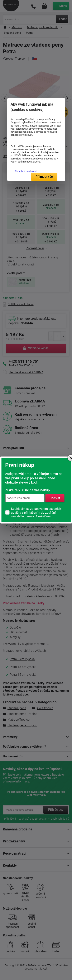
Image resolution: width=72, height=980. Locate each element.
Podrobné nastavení (26, 171)
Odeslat (55, 498)
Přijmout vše (44, 177)
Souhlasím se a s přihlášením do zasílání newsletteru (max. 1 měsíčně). (36, 513)
